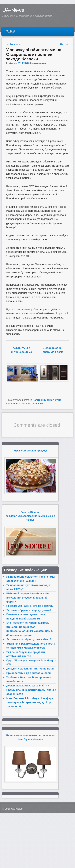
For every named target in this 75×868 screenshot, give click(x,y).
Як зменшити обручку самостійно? (29, 639)
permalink (37, 404)
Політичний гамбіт (43, 400)
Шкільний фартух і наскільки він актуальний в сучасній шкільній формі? (28, 598)
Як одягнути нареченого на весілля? (30, 606)
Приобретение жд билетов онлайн (29, 673)
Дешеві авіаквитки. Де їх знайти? (28, 686)
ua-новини (40, 63)
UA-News (13, 10)
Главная (10, 31)
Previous (13, 44)
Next (64, 44)
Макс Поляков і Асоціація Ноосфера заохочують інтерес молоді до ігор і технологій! (30, 702)
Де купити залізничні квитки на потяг (30, 669)
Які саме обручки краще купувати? (29, 610)
